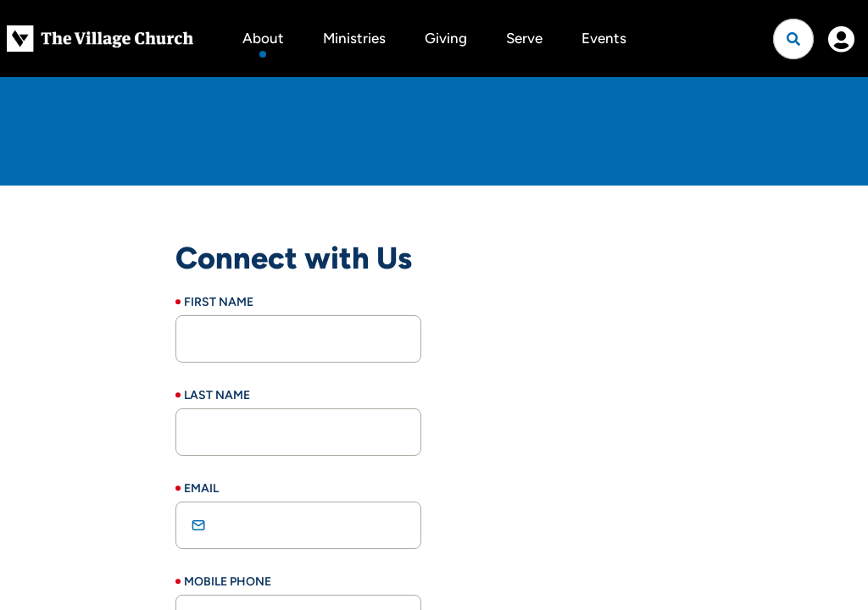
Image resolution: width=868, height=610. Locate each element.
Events (604, 38)
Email (201, 488)
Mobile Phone (228, 582)
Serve (524, 38)
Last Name (217, 395)
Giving (446, 38)
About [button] (263, 38)
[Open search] (793, 39)
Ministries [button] (354, 38)
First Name (219, 302)
